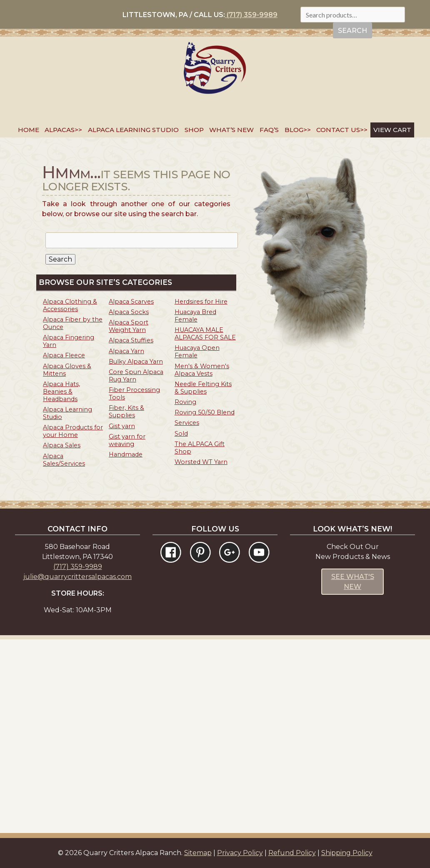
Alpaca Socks (129, 312)
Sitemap (198, 853)
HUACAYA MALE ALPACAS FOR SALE (205, 334)
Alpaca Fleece (64, 355)
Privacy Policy (240, 853)
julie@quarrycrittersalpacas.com (77, 577)
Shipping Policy (347, 853)
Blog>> (298, 130)
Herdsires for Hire (201, 302)
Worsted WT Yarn (201, 462)
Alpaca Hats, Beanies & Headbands (61, 392)
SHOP (194, 130)
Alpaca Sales (62, 445)
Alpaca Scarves (131, 302)
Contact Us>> (342, 130)
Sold (181, 434)
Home (29, 130)
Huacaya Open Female (197, 352)
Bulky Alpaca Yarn (136, 362)
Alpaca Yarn (126, 351)
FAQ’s (269, 130)
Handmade (126, 454)
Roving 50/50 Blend (205, 412)
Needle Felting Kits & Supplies (203, 388)
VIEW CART (392, 130)
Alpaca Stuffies (131, 340)
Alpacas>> (63, 130)
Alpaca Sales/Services (64, 460)
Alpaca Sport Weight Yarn (129, 326)
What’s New (231, 130)
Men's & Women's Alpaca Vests (202, 370)
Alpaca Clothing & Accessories (70, 305)
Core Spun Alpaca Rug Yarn (136, 376)
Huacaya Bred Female (195, 316)
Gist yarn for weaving (127, 440)
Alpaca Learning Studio (133, 130)
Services (187, 423)
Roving (185, 402)
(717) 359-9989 (251, 15)
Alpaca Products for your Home (73, 431)
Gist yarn (122, 426)
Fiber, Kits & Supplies (126, 412)
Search (352, 31)
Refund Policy (292, 853)
